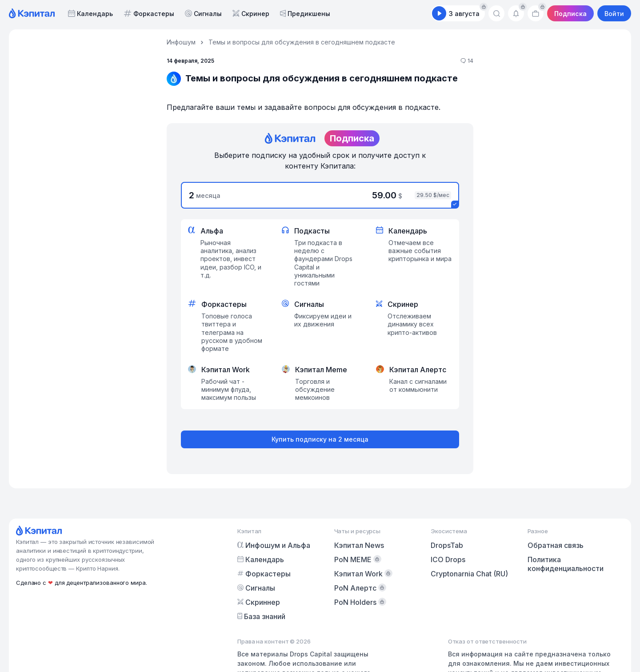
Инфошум (181, 42)
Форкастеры (149, 14)
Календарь (90, 14)
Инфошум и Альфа (274, 545)
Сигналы (203, 14)
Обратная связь (556, 545)
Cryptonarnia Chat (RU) (469, 574)
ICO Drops (448, 559)
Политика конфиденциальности (566, 564)
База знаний (261, 616)
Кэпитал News (359, 545)
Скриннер (259, 602)
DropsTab (447, 545)
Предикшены (305, 14)
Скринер (251, 14)
